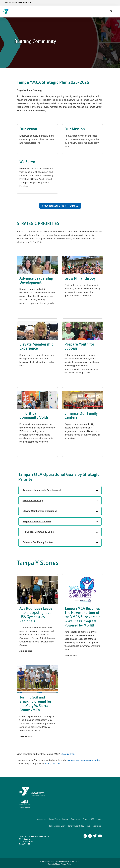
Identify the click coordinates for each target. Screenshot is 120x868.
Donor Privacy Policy (76, 826)
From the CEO (89, 819)
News (99, 819)
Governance (76, 819)
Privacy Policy (66, 864)
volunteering (73, 760)
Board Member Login (57, 826)
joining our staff (52, 764)
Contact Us (42, 819)
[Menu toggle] (116, 11)
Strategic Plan (68, 754)
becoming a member (90, 760)
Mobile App (97, 826)
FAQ (88, 826)
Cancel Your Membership (58, 819)
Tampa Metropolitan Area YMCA (18, 3)
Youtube (100, 836)
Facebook (90, 836)
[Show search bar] (111, 11)
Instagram (87, 836)
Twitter (95, 836)
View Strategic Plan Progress (60, 206)
